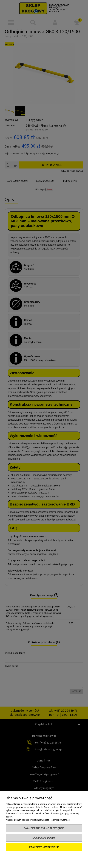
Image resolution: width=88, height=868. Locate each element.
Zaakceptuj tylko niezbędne (44, 828)
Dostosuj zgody (44, 838)
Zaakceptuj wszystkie (44, 847)
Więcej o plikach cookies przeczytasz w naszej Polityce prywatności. (38, 820)
